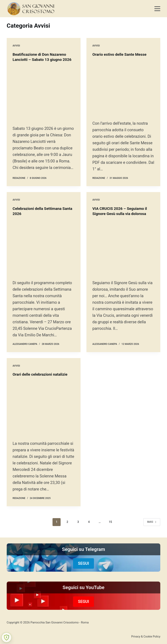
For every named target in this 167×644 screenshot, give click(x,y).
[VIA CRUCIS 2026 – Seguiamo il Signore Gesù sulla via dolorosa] (123, 260)
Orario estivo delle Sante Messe (121, 54)
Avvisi (16, 46)
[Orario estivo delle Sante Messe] (123, 89)
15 (110, 541)
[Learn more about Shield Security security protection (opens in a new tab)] (7, 637)
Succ (152, 541)
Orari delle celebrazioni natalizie (41, 384)
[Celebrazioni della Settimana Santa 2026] (44, 255)
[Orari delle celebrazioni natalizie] (44, 423)
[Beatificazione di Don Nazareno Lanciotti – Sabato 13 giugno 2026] (44, 98)
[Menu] (157, 9)
